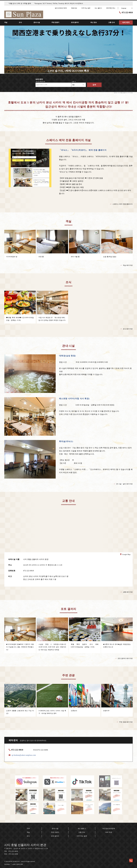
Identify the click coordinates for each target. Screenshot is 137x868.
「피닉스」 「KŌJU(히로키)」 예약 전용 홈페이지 (83, 150)
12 (92, 66)
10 (83, 66)
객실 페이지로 (127, 265)
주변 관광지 (55, 832)
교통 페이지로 (127, 592)
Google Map (125, 555)
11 (88, 66)
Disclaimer (7, 864)
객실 (28, 832)
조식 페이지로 (127, 329)
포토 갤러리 (55, 836)
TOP (28, 829)
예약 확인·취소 (111, 8)
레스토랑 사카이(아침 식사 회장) (74, 399)
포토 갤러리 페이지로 (124, 658)
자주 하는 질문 (82, 836)
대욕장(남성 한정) (67, 356)
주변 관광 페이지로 (125, 722)
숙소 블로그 (82, 829)
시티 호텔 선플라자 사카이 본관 (25, 845)
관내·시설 (55, 829)
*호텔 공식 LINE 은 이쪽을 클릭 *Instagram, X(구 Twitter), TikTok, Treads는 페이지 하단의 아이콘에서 (46, 3)
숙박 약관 (109, 832)
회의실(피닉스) (66, 441)
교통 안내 (82, 832)
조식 (28, 836)
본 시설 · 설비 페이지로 (123, 484)
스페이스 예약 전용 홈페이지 (121, 204)
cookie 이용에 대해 (17, 864)
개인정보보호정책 (109, 829)
